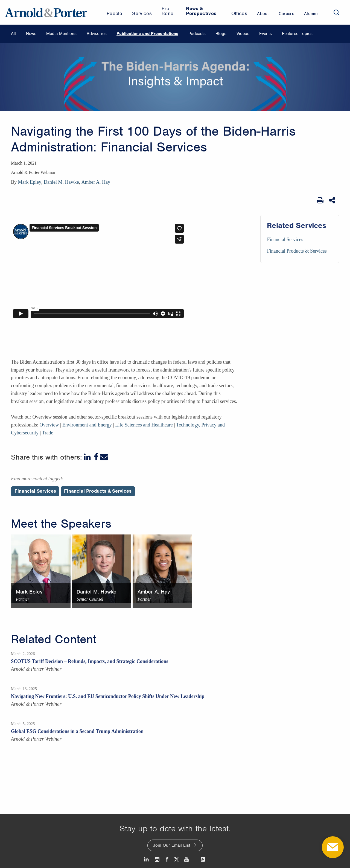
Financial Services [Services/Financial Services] (285, 239)
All (13, 34)
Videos (243, 34)
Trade (47, 433)
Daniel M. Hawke (61, 182)
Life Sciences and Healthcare (144, 425)
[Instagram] (157, 859)
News (31, 34)
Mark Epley (30, 182)
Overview (49, 425)
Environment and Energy (87, 425)
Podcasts (197, 34)
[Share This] (333, 200)
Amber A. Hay (96, 182)
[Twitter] (176, 859)
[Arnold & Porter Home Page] (46, 12)
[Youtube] (187, 859)
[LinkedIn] (88, 457)
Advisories (97, 34)
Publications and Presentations (147, 34)
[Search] (336, 12)
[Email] (104, 457)
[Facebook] (96, 457)
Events (266, 34)
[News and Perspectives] (201, 859)
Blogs (221, 34)
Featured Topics (297, 34)
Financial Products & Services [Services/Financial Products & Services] (297, 251)
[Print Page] (320, 200)
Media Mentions (61, 34)
